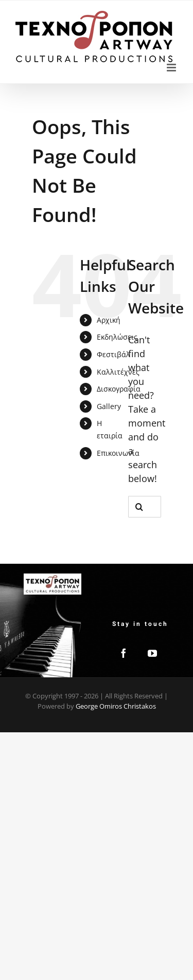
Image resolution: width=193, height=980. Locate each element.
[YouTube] (152, 653)
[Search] (139, 507)
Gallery (109, 406)
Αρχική (109, 320)
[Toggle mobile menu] (172, 68)
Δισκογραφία (119, 389)
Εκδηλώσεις (117, 337)
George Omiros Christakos (116, 706)
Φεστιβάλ (113, 354)
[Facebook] (124, 653)
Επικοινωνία (118, 453)
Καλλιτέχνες (118, 372)
